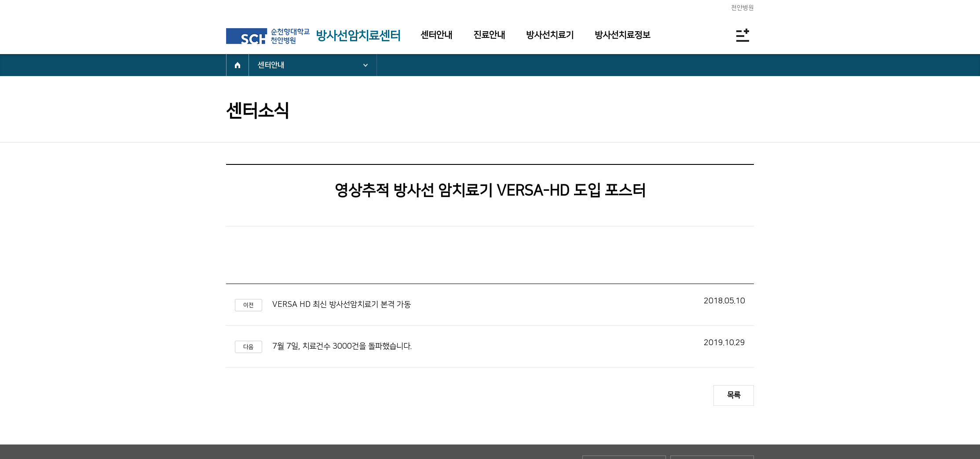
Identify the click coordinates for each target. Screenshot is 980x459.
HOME (238, 65)
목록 (734, 395)
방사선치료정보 (622, 35)
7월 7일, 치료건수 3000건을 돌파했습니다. (342, 346)
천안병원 (742, 8)
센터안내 (436, 35)
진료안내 (489, 35)
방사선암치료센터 (358, 36)
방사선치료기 (550, 35)
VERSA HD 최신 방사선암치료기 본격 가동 (342, 305)
